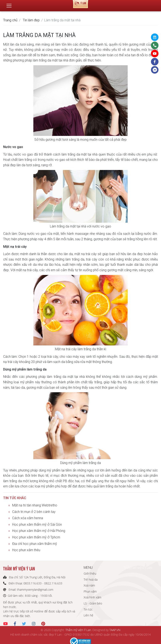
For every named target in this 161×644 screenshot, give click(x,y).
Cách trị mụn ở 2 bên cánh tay (34, 512)
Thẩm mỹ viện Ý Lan (78, 630)
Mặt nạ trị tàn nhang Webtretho (35, 505)
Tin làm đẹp (31, 20)
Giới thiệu (90, 573)
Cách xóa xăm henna (28, 518)
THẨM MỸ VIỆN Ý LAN (138, 568)
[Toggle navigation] (9, 4)
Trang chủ (10, 20)
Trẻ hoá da (91, 579)
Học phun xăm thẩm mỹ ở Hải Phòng (39, 531)
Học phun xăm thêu (26, 550)
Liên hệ (88, 615)
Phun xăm (90, 591)
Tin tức (88, 609)
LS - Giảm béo (93, 603)
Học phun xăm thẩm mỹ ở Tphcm (36, 537)
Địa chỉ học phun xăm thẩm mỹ (35, 544)
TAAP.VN (115, 630)
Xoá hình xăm (92, 597)
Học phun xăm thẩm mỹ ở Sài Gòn (37, 524)
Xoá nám (89, 585)
